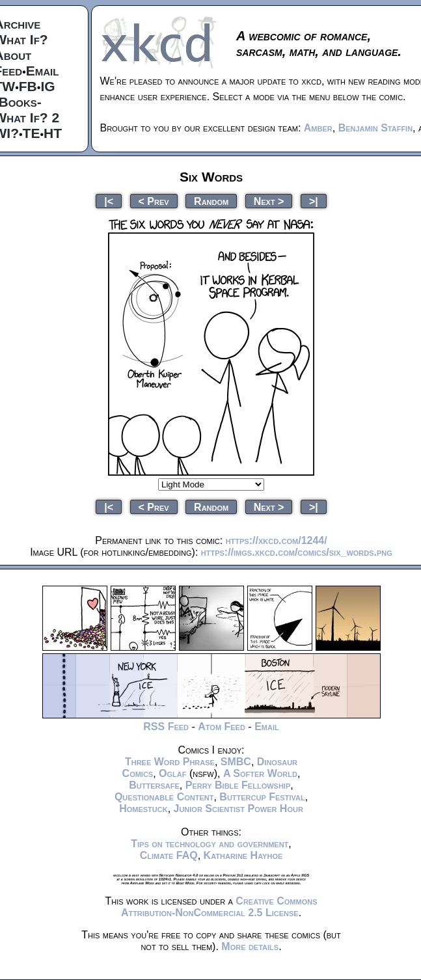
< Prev (154, 201)
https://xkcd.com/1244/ (277, 540)
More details (250, 946)
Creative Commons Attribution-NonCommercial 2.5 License (219, 907)
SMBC (236, 762)
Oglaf (172, 773)
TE (32, 133)
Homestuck (143, 809)
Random (211, 201)
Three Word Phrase (170, 762)
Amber (318, 128)
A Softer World (260, 773)
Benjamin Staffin (375, 128)
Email (43, 71)
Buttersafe (154, 785)
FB (28, 86)
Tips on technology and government (210, 844)
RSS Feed (166, 727)
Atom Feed (222, 727)
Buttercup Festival (262, 797)
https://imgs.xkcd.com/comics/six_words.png (297, 552)
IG (48, 86)
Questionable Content (164, 797)
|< (109, 201)
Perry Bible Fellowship (238, 785)
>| (314, 201)
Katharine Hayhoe (243, 855)
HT (53, 133)
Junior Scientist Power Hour (238, 809)
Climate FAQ (169, 855)
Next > (269, 201)
